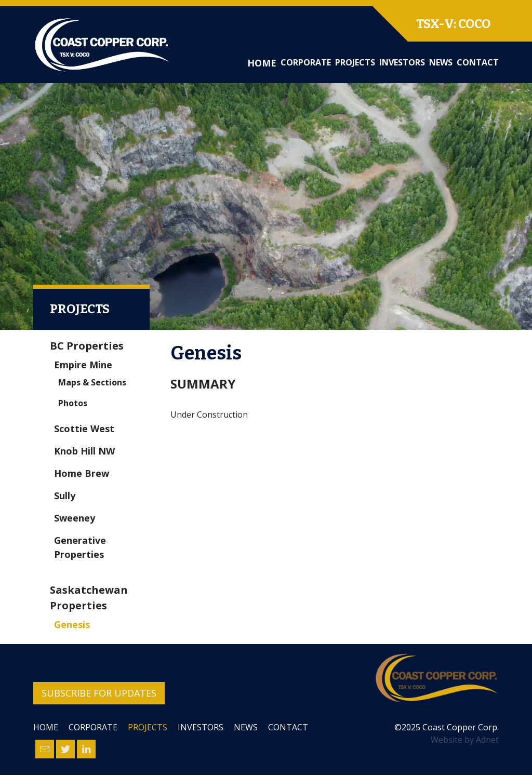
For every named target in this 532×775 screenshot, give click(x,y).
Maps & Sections (92, 382)
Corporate (306, 62)
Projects (355, 62)
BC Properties (87, 346)
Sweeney (75, 518)
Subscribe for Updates (99, 693)
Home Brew (82, 473)
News (441, 62)
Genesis (72, 624)
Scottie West (84, 429)
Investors (402, 62)
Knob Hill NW (84, 451)
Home (262, 63)
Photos (73, 403)
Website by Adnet (465, 740)
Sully (65, 496)
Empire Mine (83, 365)
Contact (478, 62)
